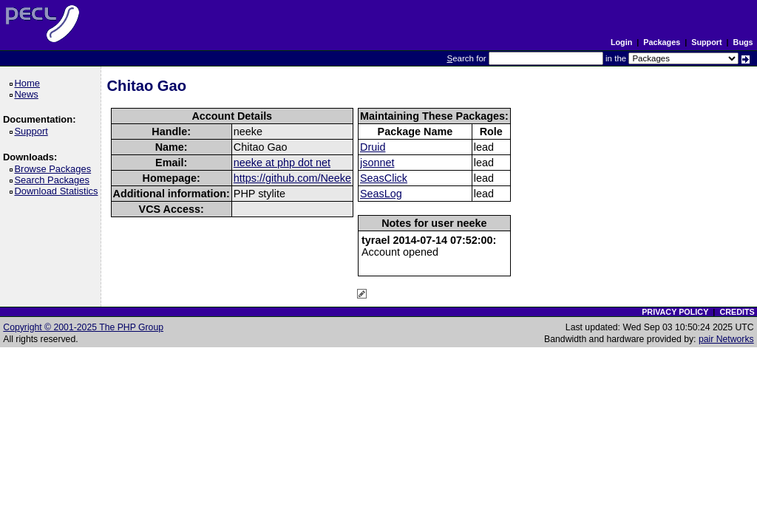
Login (621, 42)
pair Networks (726, 339)
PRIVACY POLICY (675, 312)
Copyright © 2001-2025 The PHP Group (83, 327)
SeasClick (384, 178)
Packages (662, 42)
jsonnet (377, 163)
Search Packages (54, 180)
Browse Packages (55, 169)
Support (706, 42)
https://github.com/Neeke (292, 178)
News (28, 94)
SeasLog (381, 194)
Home (29, 83)
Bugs (743, 42)
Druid (373, 147)
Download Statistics (58, 191)
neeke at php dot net (282, 163)
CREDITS (737, 312)
